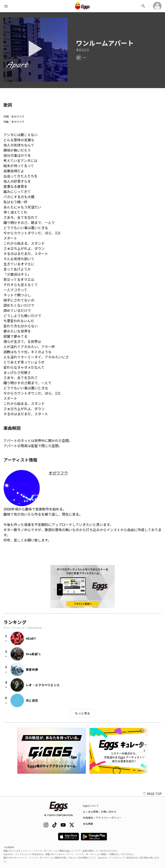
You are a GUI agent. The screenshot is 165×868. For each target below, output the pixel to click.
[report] (85, 58)
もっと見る (82, 713)
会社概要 (88, 824)
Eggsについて (91, 806)
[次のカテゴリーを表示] (144, 751)
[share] (79, 58)
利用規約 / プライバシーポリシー (102, 818)
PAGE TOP (152, 794)
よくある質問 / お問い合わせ (100, 812)
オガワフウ (82, 50)
